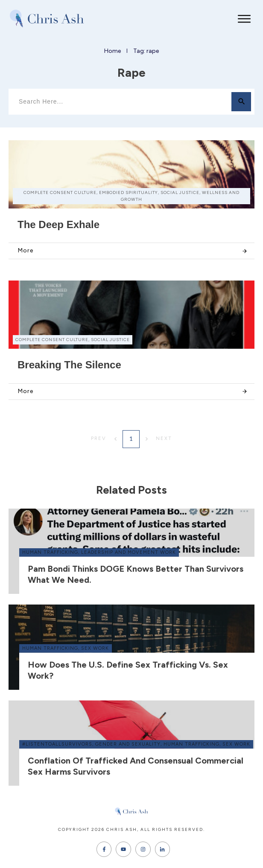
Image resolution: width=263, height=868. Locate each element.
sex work (95, 648)
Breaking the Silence (69, 365)
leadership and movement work (129, 552)
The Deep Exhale (58, 224)
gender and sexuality (128, 744)
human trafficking (50, 552)
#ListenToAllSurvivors (57, 744)
